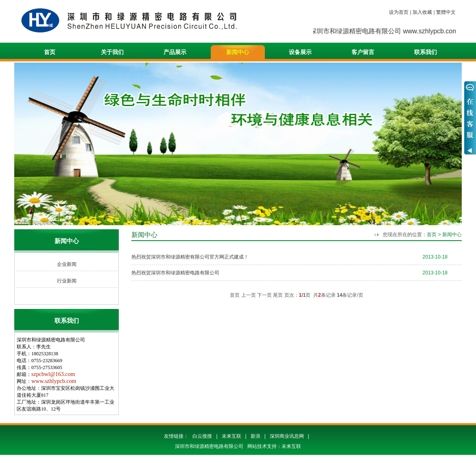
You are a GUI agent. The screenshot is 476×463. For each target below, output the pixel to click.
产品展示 (175, 52)
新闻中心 (238, 52)
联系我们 (426, 52)
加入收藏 (422, 12)
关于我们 (112, 52)
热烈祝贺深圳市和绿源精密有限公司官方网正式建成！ (190, 257)
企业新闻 (67, 264)
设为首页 (399, 12)
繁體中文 (446, 12)
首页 (50, 52)
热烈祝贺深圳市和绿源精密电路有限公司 (175, 273)
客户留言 (363, 52)
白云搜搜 (202, 436)
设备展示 (300, 52)
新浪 (255, 436)
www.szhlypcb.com (54, 381)
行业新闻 (67, 281)
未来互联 (231, 436)
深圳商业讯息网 (287, 436)
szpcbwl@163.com (53, 374)
